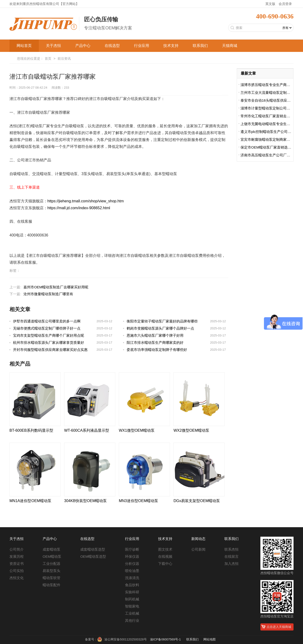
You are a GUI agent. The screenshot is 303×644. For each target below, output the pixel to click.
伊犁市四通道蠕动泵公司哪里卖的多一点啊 (47, 321)
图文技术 (165, 549)
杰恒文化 (17, 578)
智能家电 (132, 606)
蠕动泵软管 (51, 578)
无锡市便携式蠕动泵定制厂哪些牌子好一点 (47, 328)
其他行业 (132, 620)
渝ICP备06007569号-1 (165, 639)
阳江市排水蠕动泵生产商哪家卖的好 (155, 342)
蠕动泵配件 (51, 585)
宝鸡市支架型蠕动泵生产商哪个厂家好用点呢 (49, 335)
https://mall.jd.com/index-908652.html (79, 208)
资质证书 (17, 564)
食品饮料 (132, 585)
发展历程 (17, 556)
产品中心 (83, 46)
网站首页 (24, 46)
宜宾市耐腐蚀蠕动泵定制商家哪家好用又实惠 (267, 139)
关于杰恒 (53, 46)
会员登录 (285, 4)
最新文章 (248, 73)
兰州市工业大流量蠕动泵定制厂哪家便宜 (267, 93)
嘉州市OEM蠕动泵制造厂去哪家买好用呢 (56, 287)
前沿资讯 (64, 59)
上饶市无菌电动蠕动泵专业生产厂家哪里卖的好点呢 (267, 124)
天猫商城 (230, 46)
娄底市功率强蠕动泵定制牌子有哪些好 (157, 350)
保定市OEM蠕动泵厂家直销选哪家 (267, 147)
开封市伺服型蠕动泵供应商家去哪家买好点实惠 (50, 350)
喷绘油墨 (132, 571)
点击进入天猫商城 (279, 627)
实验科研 (132, 592)
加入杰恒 (232, 564)
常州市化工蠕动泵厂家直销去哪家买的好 (267, 116)
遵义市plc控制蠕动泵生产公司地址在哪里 (267, 132)
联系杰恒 (232, 549)
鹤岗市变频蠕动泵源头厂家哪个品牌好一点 (160, 328)
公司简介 (17, 549)
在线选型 (112, 46)
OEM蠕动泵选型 (93, 556)
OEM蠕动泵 (52, 556)
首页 (48, 59)
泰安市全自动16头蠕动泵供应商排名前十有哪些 (267, 100)
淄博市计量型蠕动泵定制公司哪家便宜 (267, 108)
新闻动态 (198, 539)
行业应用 (142, 46)
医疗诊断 (132, 549)
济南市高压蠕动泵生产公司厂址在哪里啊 (267, 155)
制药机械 (132, 599)
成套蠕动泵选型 (93, 549)
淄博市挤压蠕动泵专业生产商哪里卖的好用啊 (267, 85)
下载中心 (165, 564)
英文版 (270, 4)
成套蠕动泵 (51, 549)
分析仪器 (132, 564)
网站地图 (209, 639)
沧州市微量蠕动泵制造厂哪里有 (48, 294)
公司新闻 (198, 549)
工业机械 (132, 613)
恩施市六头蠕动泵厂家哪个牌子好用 (155, 335)
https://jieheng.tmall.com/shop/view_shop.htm (86, 201)
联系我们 (200, 46)
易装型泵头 (51, 571)
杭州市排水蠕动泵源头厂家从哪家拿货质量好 (49, 342)
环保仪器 (132, 556)
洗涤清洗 (132, 578)
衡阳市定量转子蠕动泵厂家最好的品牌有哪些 (162, 321)
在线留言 (232, 556)
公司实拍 (17, 571)
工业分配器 (51, 564)
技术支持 (171, 46)
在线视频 (165, 556)
